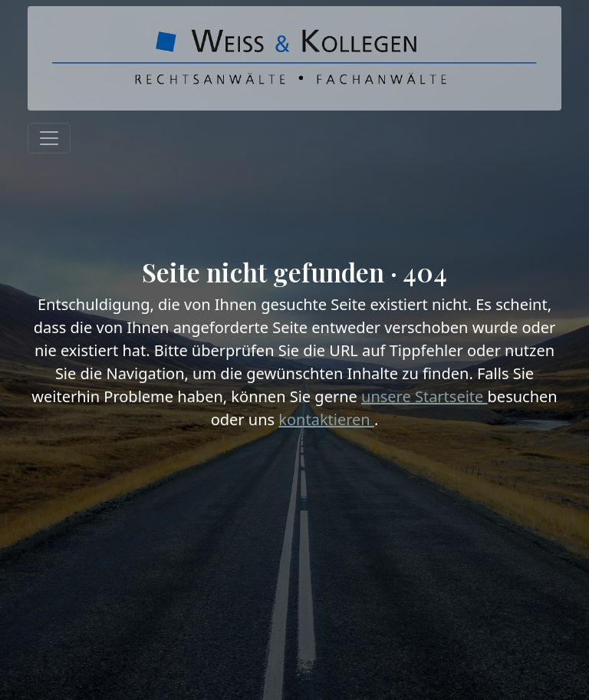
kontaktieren (326, 419)
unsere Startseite (424, 396)
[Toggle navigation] (49, 138)
